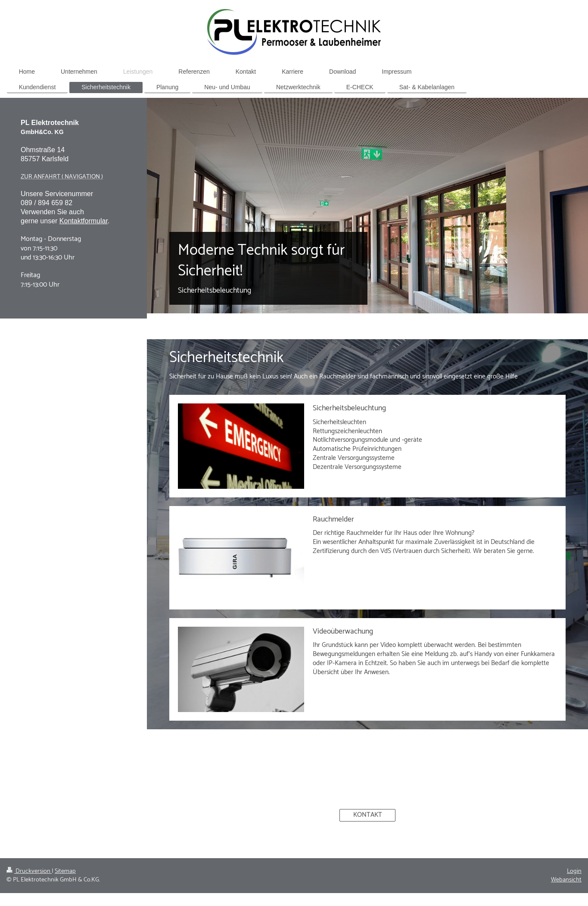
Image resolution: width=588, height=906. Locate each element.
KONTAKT (368, 815)
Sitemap (65, 871)
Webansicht (566, 880)
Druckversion (29, 871)
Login (574, 871)
